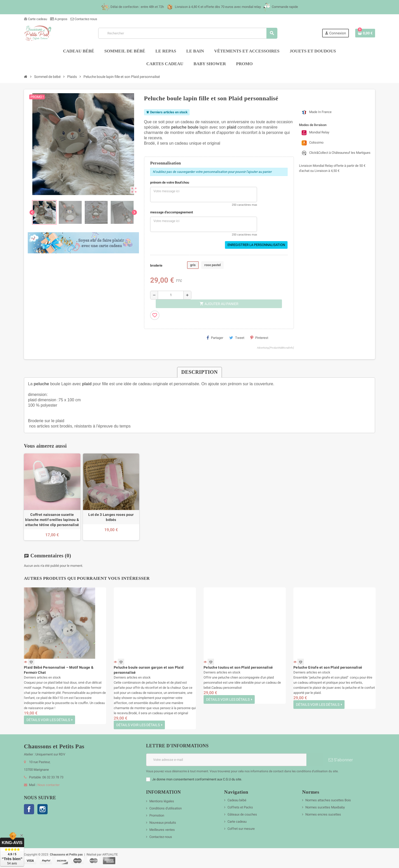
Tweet (237, 338)
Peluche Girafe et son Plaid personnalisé (328, 667)
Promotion (157, 815)
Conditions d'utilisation (166, 808)
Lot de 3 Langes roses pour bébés (111, 517)
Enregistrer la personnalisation (256, 245)
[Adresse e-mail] (226, 760)
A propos (59, 19)
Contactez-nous (84, 19)
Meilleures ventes (162, 830)
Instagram (42, 809)
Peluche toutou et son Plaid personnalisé (238, 667)
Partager (215, 338)
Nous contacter (48, 785)
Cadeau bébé (237, 800)
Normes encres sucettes (323, 814)
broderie (156, 265)
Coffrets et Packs (240, 807)
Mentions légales (162, 801)
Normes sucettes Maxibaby (325, 807)
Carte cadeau (35, 19)
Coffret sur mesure (241, 829)
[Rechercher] (188, 33)
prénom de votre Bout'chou (170, 182)
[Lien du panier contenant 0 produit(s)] (365, 33)
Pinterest (259, 338)
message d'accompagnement (172, 212)
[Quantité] (171, 295)
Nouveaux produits (163, 823)
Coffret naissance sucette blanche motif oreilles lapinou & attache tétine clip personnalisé (52, 520)
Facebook (29, 809)
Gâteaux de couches (242, 814)
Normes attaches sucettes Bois (328, 800)
